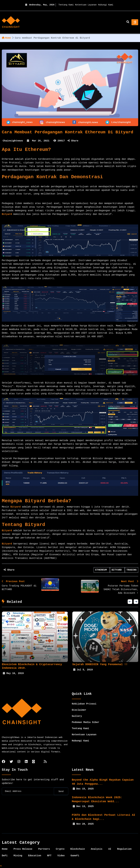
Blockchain (78, 849)
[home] (11, 22)
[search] (128, 22)
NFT (49, 856)
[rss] (45, 762)
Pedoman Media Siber (86, 722)
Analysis (97, 849)
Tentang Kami (66, 5)
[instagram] (19, 762)
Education (35, 856)
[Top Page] (1, 866)
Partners (44, 849)
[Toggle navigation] (135, 22)
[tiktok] (33, 762)
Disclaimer (79, 710)
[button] (130, 602)
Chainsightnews (13, 141)
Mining (18, 856)
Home (6, 38)
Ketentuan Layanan (86, 5)
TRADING (132, 570)
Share (73, 141)
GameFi (75, 856)
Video (61, 856)
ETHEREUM (102, 570)
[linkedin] (26, 762)
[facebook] (3, 762)
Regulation (124, 849)
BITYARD (117, 570)
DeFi (5, 856)
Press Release (23, 849)
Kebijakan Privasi (84, 704)
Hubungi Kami (106, 5)
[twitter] (11, 762)
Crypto (60, 849)
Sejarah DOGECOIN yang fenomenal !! (100, 664)
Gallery (77, 716)
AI (110, 849)
